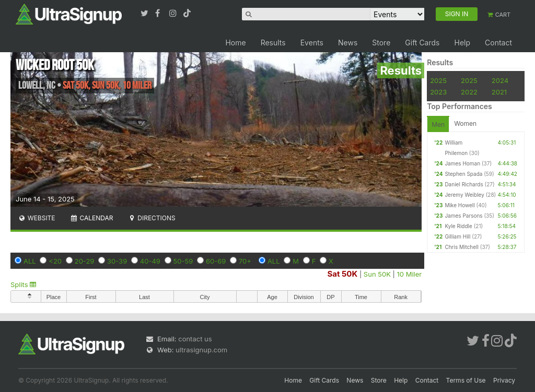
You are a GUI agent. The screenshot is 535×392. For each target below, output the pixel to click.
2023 (438, 92)
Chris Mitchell (462, 247)
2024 (500, 80)
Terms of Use (466, 380)
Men (438, 124)
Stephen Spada (463, 174)
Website (37, 218)
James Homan (462, 163)
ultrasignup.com (201, 350)
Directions (151, 218)
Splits (23, 284)
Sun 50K (377, 274)
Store (381, 43)
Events (312, 43)
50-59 (183, 261)
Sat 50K (342, 274)
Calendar (92, 218)
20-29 (85, 261)
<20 (55, 261)
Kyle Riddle (458, 226)
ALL (30, 261)
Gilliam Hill (457, 236)
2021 (499, 92)
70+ (245, 261)
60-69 (216, 261)
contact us (195, 339)
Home (235, 43)
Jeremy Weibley (464, 195)
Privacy (504, 380)
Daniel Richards (464, 184)
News (348, 43)
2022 (469, 92)
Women (465, 123)
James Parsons (463, 216)
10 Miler (410, 274)
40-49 (150, 261)
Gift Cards (422, 43)
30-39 (117, 261)
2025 (438, 80)
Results (273, 43)
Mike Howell (460, 205)
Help (462, 43)
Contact (498, 43)
